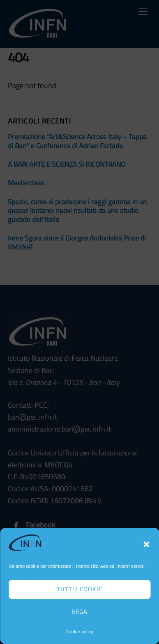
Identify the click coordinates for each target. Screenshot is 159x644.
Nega (80, 612)
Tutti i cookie (79, 589)
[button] (146, 544)
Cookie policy (80, 631)
